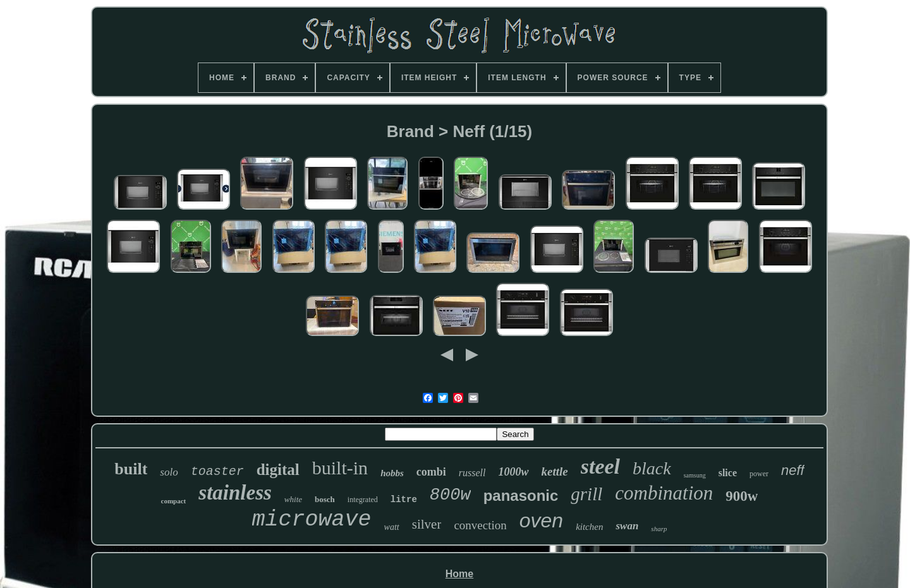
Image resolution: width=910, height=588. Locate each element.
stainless (235, 493)
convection (480, 525)
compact (174, 501)
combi (431, 472)
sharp (659, 529)
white (293, 499)
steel (600, 466)
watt (392, 527)
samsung (695, 475)
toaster (217, 471)
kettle (555, 471)
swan (627, 526)
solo (169, 472)
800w (450, 495)
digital (278, 470)
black (652, 468)
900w (742, 496)
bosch (325, 499)
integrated (363, 500)
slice (728, 473)
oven (541, 520)
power (759, 474)
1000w (513, 472)
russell (472, 473)
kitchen (589, 527)
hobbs (392, 473)
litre (404, 500)
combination (664, 493)
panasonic (521, 495)
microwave (312, 520)
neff (793, 470)
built (131, 469)
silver (427, 524)
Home (459, 574)
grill (586, 494)
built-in (340, 468)
